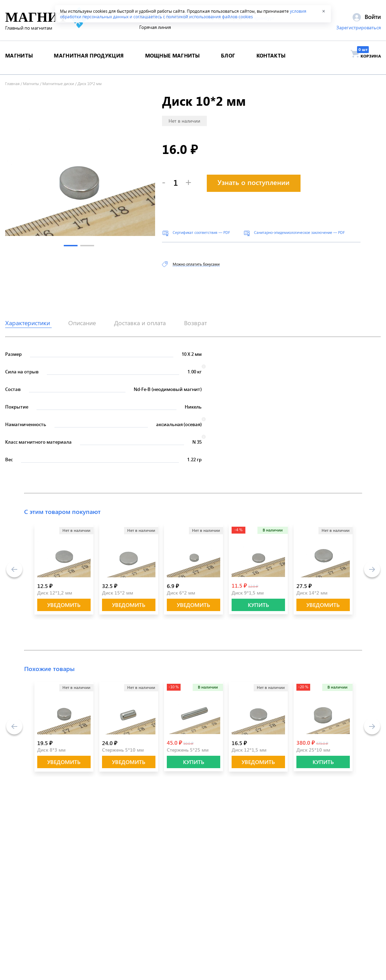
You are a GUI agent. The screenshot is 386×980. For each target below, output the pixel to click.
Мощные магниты (172, 60)
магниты (19, 60)
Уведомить (64, 605)
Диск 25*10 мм (313, 750)
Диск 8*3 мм (51, 750)
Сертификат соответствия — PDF (201, 232)
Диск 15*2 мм (118, 593)
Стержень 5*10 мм (123, 750)
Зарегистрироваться (359, 29)
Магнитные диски (58, 83)
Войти (367, 18)
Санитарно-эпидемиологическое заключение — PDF (299, 232)
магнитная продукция (89, 60)
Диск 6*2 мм (181, 593)
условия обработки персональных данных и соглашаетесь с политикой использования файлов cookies (183, 14)
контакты (271, 60)
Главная (12, 83)
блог (228, 60)
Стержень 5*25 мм (188, 750)
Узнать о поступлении (253, 182)
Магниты (31, 83)
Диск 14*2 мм (312, 593)
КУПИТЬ (258, 605)
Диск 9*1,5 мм (248, 593)
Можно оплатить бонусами (196, 264)
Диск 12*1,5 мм (249, 750)
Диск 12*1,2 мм (55, 593)
